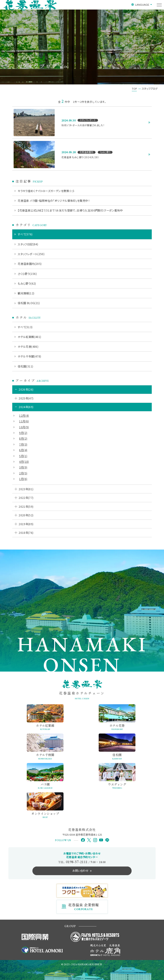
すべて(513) (25, 327)
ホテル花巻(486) (28, 346)
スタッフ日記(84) (28, 244)
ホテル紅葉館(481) (29, 337)
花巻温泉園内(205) (30, 264)
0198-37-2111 (77, 862)
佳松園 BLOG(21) (29, 303)
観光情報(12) (26, 293)
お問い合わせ (80, 870)
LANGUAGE (142, 5)
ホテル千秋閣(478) (29, 356)
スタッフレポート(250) (31, 254)
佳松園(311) (25, 366)
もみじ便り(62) (27, 283)
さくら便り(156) (27, 274)
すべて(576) (25, 234)
